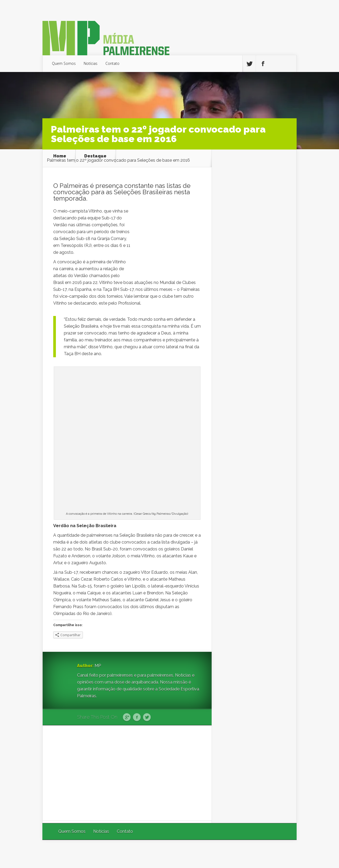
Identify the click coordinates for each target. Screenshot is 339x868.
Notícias (91, 63)
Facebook (137, 717)
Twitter (147, 717)
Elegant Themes (226, 854)
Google (127, 717)
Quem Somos (64, 63)
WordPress (284, 854)
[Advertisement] (127, 773)
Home (60, 156)
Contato (112, 63)
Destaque (95, 156)
